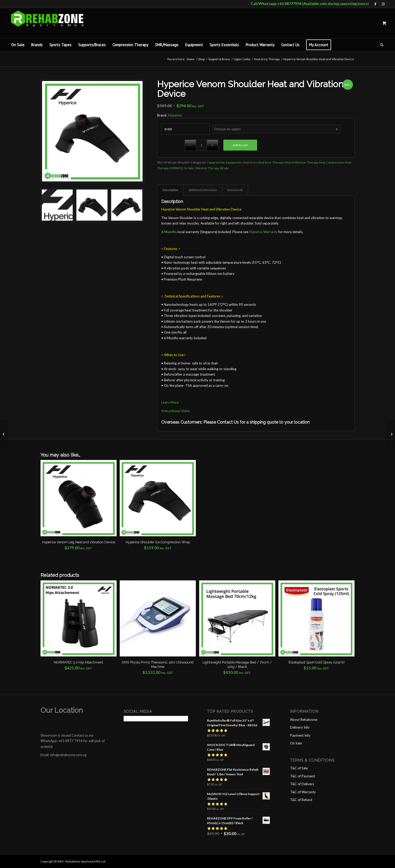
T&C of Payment (303, 776)
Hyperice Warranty (263, 232)
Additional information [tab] (203, 190)
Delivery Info (300, 727)
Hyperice (175, 115)
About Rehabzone (304, 720)
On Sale (189, 168)
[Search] (380, 45)
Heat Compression (331, 162)
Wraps (224, 168)
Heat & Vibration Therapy (301, 162)
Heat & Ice (250, 162)
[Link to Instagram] (383, 4)
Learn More (170, 402)
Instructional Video (176, 411)
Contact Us (228, 422)
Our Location (62, 710)
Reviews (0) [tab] (235, 190)
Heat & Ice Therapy (271, 162)
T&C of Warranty (303, 792)
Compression (216, 162)
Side (169, 129)
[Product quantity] (201, 145)
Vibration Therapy (207, 168)
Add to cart (240, 145)
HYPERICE (176, 168)
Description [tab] (170, 190)
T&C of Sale (299, 768)
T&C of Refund (301, 800)
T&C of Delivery (302, 784)
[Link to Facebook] (375, 4)
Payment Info (300, 735)
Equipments (234, 162)
